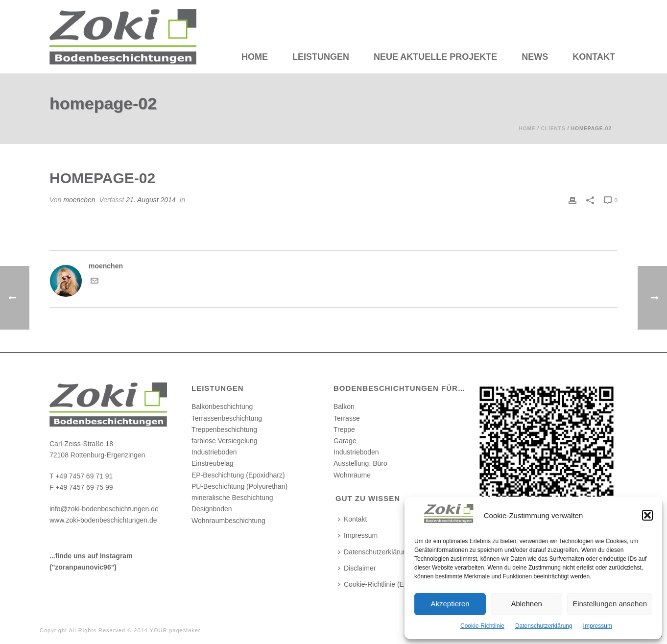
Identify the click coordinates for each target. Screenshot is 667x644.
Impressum (598, 626)
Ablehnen (526, 604)
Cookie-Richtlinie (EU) (375, 584)
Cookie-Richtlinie (482, 626)
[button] (647, 515)
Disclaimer (357, 568)
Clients (553, 129)
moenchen (79, 200)
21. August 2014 (151, 200)
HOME (255, 57)
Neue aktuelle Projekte (435, 57)
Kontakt (594, 57)
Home (527, 129)
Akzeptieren (450, 604)
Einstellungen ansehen (610, 604)
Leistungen (321, 57)
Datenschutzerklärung (544, 626)
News (535, 57)
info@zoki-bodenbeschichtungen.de (104, 509)
